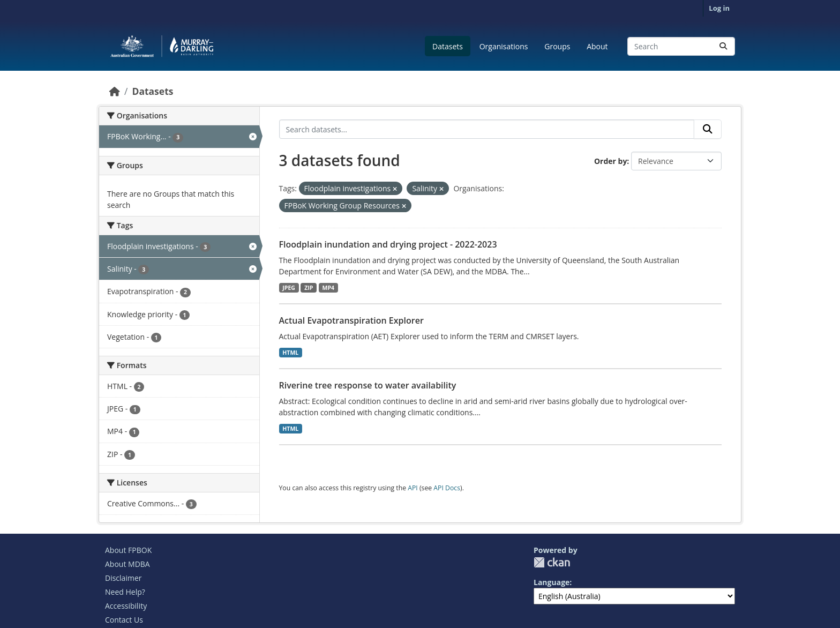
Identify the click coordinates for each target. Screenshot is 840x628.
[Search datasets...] (681, 46)
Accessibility (126, 606)
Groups (557, 46)
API (413, 488)
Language (552, 582)
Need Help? (125, 592)
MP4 (329, 288)
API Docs (447, 488)
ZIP (309, 288)
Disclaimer (123, 578)
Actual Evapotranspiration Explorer (351, 320)
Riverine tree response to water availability (368, 385)
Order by (610, 161)
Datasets (448, 46)
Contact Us (124, 620)
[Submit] (723, 46)
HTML (290, 353)
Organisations (504, 46)
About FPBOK (128, 550)
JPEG (289, 288)
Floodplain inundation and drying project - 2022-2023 (388, 244)
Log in (719, 8)
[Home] (115, 91)
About (597, 46)
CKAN (552, 562)
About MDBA (127, 564)
